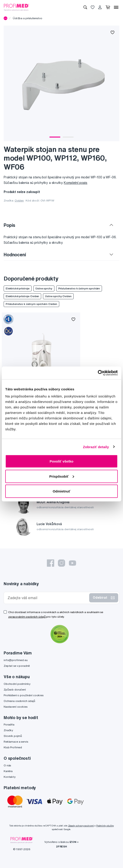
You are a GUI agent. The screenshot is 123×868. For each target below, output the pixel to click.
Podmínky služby (105, 826)
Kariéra (8, 771)
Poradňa (9, 724)
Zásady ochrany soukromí (81, 826)
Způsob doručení (15, 689)
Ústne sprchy (44, 288)
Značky (8, 730)
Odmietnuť (61, 491)
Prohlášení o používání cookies (24, 695)
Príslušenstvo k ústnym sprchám (79, 288)
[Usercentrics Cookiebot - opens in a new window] (98, 373)
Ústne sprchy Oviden (58, 296)
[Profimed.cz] (16, 7)
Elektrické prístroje (18, 288)
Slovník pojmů (13, 736)
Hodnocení (15, 255)
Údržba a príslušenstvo (28, 18)
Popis (9, 225)
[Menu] (116, 7)
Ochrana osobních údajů (19, 701)
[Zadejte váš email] (47, 598)
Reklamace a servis (16, 742)
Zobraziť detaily (96, 447)
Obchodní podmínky (17, 684)
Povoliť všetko (61, 461)
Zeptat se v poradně (17, 666)
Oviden (19, 200)
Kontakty (10, 777)
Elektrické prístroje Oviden (22, 296)
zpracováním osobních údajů (27, 617)
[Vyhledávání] (85, 7)
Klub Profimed (13, 747)
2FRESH (61, 846)
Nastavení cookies (16, 707)
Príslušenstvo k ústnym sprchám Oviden (31, 304)
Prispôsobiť (62, 476)
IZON (73, 842)
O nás (7, 765)
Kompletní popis (76, 183)
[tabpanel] (61, 83)
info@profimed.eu (16, 660)
